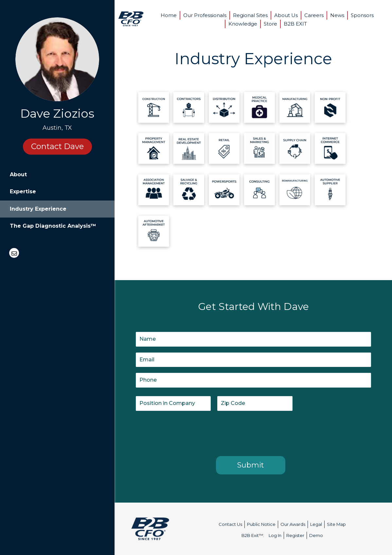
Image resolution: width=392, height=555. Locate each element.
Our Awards (293, 524)
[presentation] (186, 432)
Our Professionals (205, 15)
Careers (314, 15)
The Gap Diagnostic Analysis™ (53, 226)
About (18, 174)
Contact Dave (57, 146)
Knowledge (243, 24)
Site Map (336, 524)
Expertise (23, 191)
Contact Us (230, 524)
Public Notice (261, 524)
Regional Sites (250, 15)
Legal (316, 524)
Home (169, 15)
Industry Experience (38, 209)
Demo (316, 535)
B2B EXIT (295, 24)
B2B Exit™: (253, 535)
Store (270, 24)
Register (295, 535)
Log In (275, 535)
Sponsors (362, 15)
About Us (286, 15)
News (337, 15)
